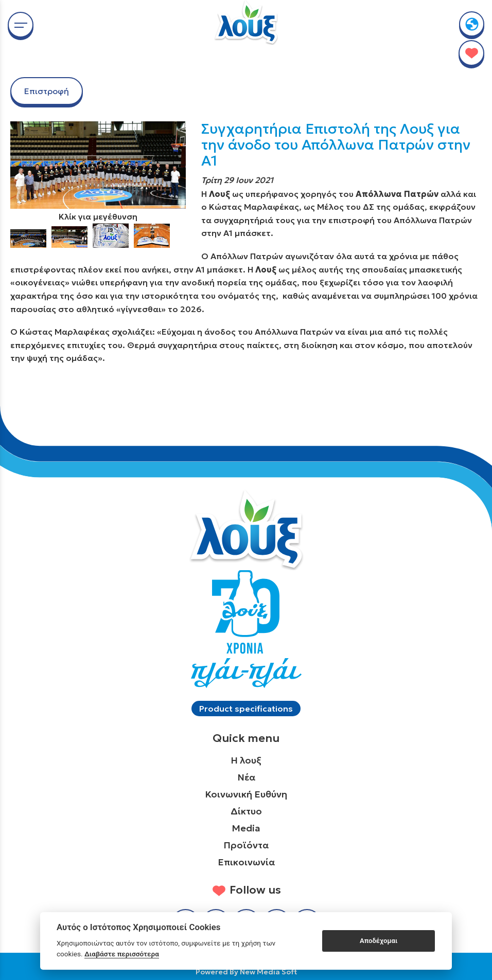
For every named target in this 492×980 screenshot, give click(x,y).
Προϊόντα (246, 845)
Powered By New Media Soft (246, 972)
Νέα (246, 777)
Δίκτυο (246, 811)
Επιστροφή (47, 91)
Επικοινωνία (246, 862)
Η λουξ (246, 760)
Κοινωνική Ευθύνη (246, 794)
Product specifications (246, 709)
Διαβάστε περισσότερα (122, 954)
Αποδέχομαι (379, 941)
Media (246, 828)
